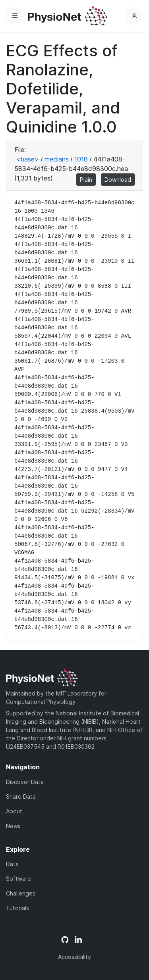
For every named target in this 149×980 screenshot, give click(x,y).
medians (57, 159)
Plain (86, 180)
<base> (27, 159)
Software (18, 879)
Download (118, 180)
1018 (81, 159)
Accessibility (74, 957)
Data (12, 864)
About (14, 811)
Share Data (21, 796)
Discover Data (25, 782)
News (13, 826)
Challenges (21, 893)
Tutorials (17, 908)
